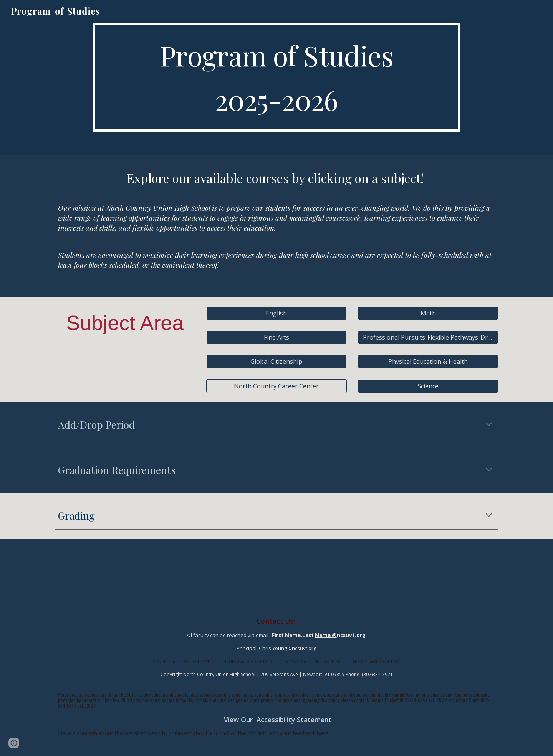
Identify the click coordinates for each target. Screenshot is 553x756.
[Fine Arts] (276, 337)
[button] (489, 425)
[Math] (428, 313)
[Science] (428, 386)
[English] (276, 313)
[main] (276, 77)
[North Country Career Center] (276, 386)
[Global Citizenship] (276, 361)
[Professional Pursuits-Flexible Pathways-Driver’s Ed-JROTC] (428, 337)
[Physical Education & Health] (428, 361)
